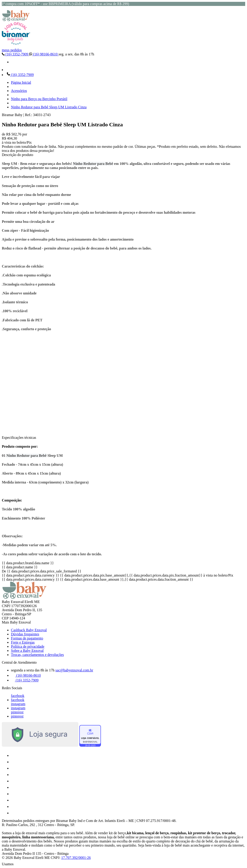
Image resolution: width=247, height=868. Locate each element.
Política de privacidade (28, 646)
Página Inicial (21, 82)
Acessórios (19, 91)
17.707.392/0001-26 (76, 858)
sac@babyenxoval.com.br (74, 670)
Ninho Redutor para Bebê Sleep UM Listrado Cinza (49, 107)
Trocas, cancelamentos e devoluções (37, 655)
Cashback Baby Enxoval (29, 630)
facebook (18, 696)
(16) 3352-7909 (15, 54)
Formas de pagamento (27, 638)
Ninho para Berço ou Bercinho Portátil (39, 99)
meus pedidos (12, 50)
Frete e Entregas (23, 642)
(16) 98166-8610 (44, 54)
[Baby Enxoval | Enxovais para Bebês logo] (16, 20)
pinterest (17, 712)
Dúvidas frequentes (25, 634)
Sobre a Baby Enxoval (27, 651)
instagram (18, 704)
